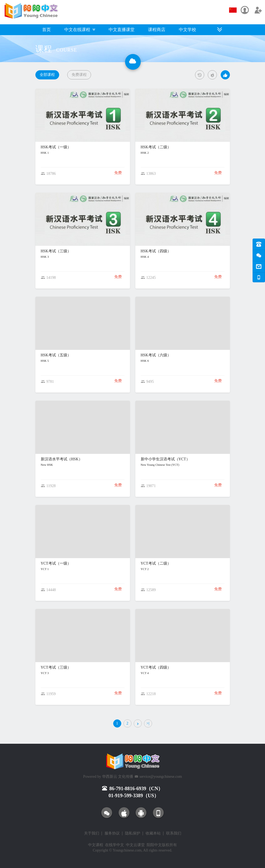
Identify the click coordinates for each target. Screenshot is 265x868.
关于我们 (92, 833)
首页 (46, 30)
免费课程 (79, 75)
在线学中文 (115, 845)
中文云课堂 (135, 845)
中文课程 (96, 845)
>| (148, 723)
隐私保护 (133, 833)
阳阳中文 (154, 845)
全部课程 (47, 75)
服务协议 (112, 833)
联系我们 (174, 833)
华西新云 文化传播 (118, 777)
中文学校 (187, 30)
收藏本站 (153, 833)
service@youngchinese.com (161, 777)
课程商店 (157, 30)
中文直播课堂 (122, 30)
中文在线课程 (80, 30)
